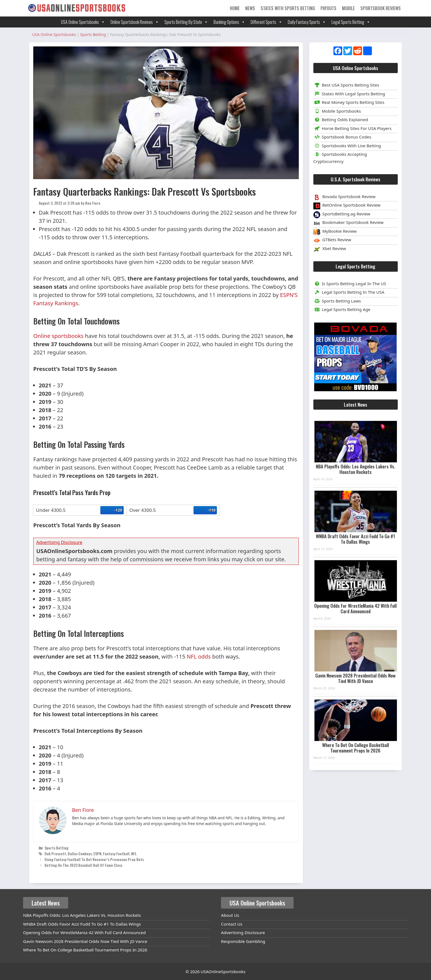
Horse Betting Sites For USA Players (353, 128)
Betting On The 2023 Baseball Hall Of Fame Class (83, 865)
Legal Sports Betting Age (342, 309)
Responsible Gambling (243, 941)
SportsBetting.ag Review (346, 214)
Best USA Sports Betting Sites (346, 85)
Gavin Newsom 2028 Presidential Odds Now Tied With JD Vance (355, 678)
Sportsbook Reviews (381, 8)
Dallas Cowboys (80, 853)
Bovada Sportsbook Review (349, 196)
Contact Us (232, 924)
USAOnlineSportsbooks (223, 971)
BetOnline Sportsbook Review (352, 205)
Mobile (348, 8)
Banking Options (229, 22)
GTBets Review (337, 240)
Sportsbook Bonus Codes (342, 137)
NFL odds (199, 656)
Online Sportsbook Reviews (135, 22)
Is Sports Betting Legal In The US (350, 284)
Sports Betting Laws (337, 301)
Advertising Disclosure (243, 932)
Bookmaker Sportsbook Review (353, 222)
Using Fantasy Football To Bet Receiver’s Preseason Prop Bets (94, 859)
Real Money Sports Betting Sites (349, 102)
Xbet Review (334, 248)
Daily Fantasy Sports (307, 22)
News (250, 8)
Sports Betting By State (186, 22)
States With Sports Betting (288, 8)
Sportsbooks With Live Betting (347, 146)
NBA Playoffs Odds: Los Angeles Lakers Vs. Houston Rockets (356, 469)
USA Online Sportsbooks (83, 22)
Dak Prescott (55, 853)
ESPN (97, 853)
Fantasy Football (116, 853)
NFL (134, 853)
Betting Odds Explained (341, 120)
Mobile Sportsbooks (337, 111)
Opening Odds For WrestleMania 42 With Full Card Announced (355, 608)
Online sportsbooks (58, 336)
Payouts (328, 8)
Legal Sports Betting (351, 22)
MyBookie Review (340, 231)
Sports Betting (56, 848)
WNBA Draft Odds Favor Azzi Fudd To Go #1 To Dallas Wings (355, 539)
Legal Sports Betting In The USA (349, 292)
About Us (230, 915)
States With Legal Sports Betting (349, 94)
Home (235, 8)
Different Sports (266, 22)
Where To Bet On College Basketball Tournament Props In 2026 (356, 748)
